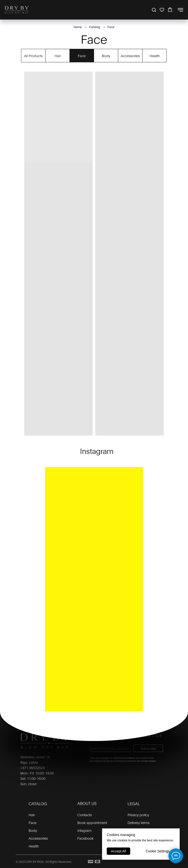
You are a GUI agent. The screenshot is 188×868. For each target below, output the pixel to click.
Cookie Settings (158, 851)
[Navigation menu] (180, 10)
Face (111, 27)
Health (155, 56)
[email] (110, 748)
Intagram (84, 830)
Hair (58, 56)
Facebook (85, 838)
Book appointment (92, 822)
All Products (33, 56)
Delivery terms (139, 822)
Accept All (118, 851)
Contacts (85, 815)
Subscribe (148, 748)
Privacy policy (138, 815)
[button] (154, 10)
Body (106, 56)
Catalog (95, 27)
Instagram (97, 451)
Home (78, 27)
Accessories (130, 56)
